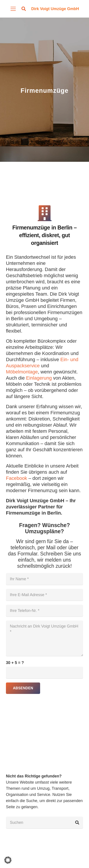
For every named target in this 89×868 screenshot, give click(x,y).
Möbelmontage (22, 372)
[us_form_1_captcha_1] (44, 673)
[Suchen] (44, 823)
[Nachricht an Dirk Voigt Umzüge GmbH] (44, 638)
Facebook (17, 478)
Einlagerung (39, 378)
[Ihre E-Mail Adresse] (44, 595)
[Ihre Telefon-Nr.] (44, 611)
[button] (13, 9)
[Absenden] (23, 688)
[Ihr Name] (44, 579)
